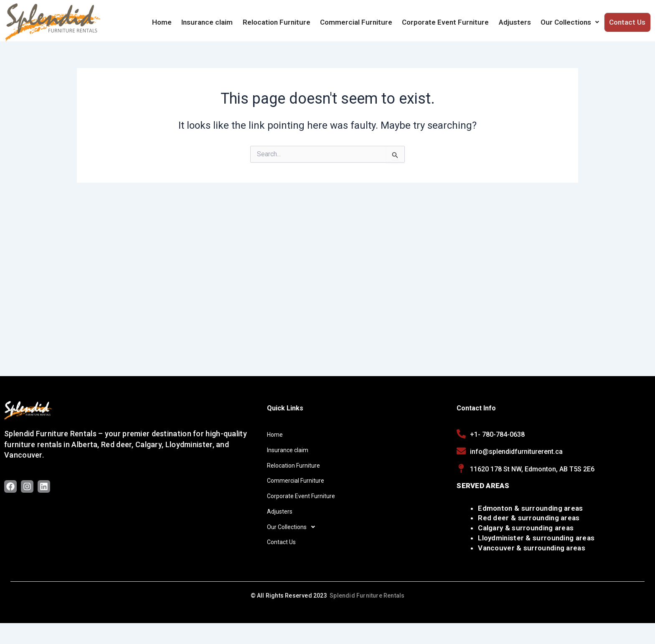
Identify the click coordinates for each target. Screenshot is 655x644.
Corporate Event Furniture (450, 22)
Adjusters (518, 22)
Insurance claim (216, 22)
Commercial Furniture (362, 22)
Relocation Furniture (284, 22)
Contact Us (628, 22)
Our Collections (572, 22)
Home (172, 22)
